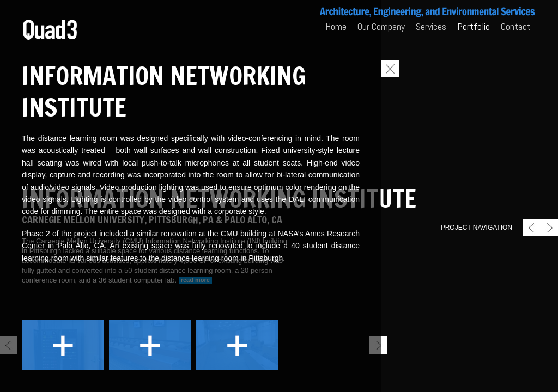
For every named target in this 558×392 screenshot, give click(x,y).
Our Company (381, 26)
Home (336, 26)
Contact (516, 26)
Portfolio (474, 26)
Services (431, 26)
